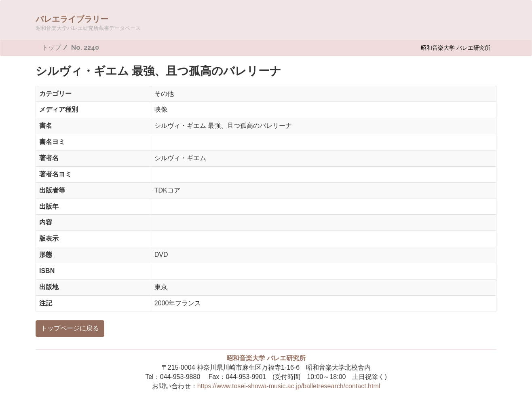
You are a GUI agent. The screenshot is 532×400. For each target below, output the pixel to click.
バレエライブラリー (88, 22)
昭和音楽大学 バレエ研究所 (456, 48)
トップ (51, 48)
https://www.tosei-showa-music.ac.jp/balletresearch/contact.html (289, 386)
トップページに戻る (70, 328)
